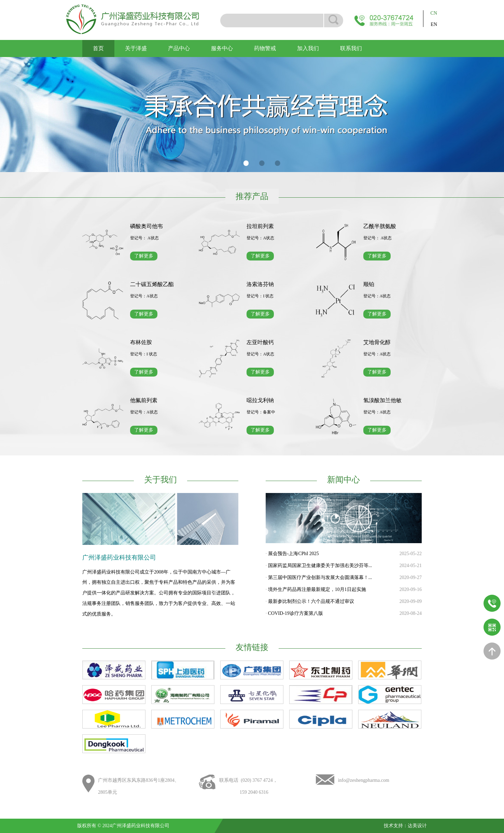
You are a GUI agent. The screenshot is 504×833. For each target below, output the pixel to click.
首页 (98, 48)
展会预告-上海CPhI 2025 (293, 554)
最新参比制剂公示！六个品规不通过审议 (311, 601)
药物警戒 (265, 48)
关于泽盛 (136, 48)
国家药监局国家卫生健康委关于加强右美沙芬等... (320, 566)
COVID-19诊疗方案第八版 (296, 613)
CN (434, 13)
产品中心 (179, 48)
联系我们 (351, 48)
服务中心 (222, 48)
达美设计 (417, 826)
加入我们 (308, 48)
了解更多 (144, 256)
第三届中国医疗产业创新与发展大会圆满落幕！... (320, 577)
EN (434, 24)
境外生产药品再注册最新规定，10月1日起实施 (317, 589)
